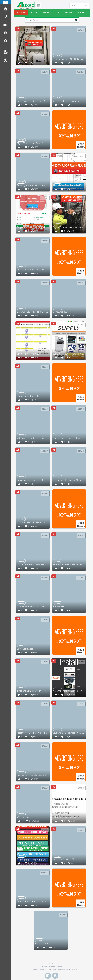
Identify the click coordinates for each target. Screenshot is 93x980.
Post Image (5, 33)
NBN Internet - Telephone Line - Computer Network (41, 59)
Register (5, 60)
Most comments (65, 12)
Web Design (23, 817)
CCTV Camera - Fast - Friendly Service (35, 312)
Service (45, 30)
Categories (38, 5)
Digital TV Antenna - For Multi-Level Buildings (38, 270)
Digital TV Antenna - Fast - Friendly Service (37, 143)
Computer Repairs (26, 649)
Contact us (5, 41)
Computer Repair (61, 312)
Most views (82, 12)
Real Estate (79, 156)
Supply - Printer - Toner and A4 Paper (71, 354)
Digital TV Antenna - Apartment (68, 227)
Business (81, 72)
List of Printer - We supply (29, 354)
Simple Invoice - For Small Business (33, 480)
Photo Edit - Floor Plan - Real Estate (70, 185)
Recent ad (21, 12)
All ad (34, 12)
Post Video (5, 25)
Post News (5, 17)
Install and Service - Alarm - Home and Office (38, 691)
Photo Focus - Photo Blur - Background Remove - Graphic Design (48, 396)
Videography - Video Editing (30, 438)
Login (5, 52)
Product (44, 198)
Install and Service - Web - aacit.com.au (71, 859)
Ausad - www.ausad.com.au (30, 859)
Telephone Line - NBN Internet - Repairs (72, 565)
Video (80, 5)
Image (73, 5)
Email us (52, 964)
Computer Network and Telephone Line (36, 565)
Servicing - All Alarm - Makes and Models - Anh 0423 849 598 (46, 185)
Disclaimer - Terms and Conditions (52, 967)
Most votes (47, 12)
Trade (82, 662)
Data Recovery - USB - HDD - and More (35, 607)
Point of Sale (59, 607)
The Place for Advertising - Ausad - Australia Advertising (48, 970)
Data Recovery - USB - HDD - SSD (69, 59)
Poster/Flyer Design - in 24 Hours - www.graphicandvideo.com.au (48, 733)
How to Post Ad (5, 9)
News (86, 5)
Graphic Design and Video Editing (33, 775)
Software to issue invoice (65, 817)
